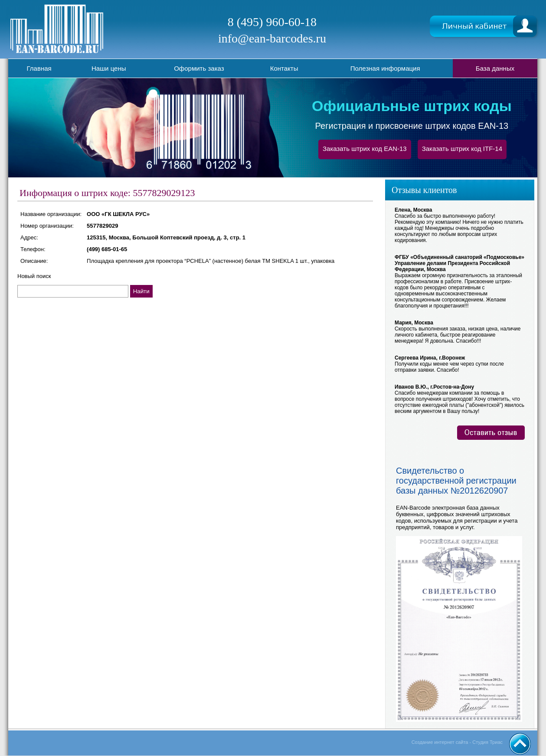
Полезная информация (385, 68)
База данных (495, 68)
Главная (39, 68)
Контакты (284, 68)
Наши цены (109, 68)
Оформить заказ (199, 68)
